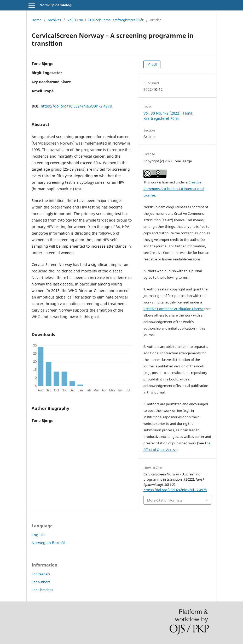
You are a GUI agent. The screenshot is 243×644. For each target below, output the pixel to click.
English (38, 535)
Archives (54, 20)
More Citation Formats (165, 500)
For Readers (41, 574)
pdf (154, 64)
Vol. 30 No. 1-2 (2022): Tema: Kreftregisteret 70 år (105, 20)
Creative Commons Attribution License (173, 309)
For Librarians (42, 590)
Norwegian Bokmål (48, 543)
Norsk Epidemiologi (56, 5)
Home (36, 20)
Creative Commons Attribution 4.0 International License (174, 189)
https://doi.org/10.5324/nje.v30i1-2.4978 (76, 106)
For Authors (41, 582)
